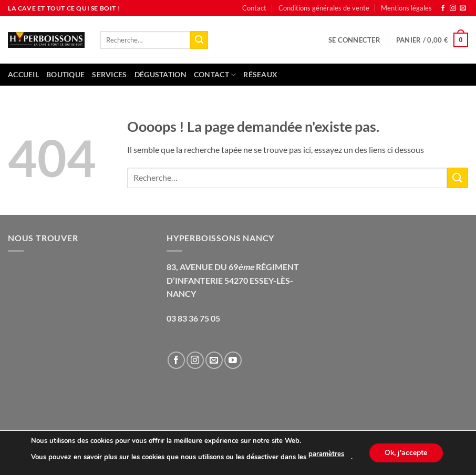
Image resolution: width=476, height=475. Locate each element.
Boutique (65, 74)
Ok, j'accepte (406, 453)
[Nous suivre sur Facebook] (443, 8)
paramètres (326, 455)
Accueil (23, 74)
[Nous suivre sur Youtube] (233, 360)
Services (109, 74)
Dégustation (161, 74)
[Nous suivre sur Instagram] (453, 8)
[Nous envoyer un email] (463, 8)
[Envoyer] (199, 40)
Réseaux (260, 74)
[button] (354, 40)
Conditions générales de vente (324, 8)
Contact (254, 8)
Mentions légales (406, 8)
